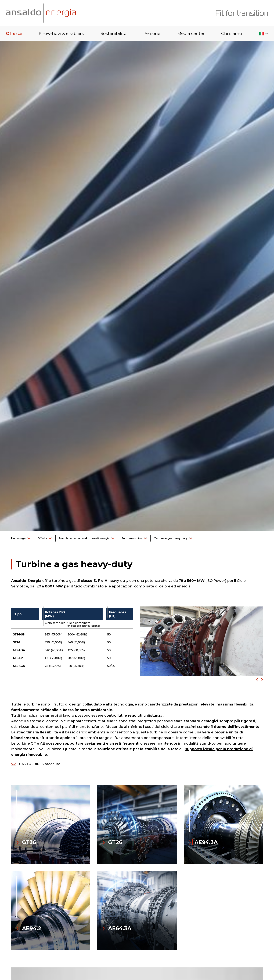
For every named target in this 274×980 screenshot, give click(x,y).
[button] (256, 680)
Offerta (14, 33)
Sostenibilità (113, 33)
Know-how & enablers (61, 33)
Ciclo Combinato (89, 586)
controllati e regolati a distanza (133, 715)
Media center (191, 33)
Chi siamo (232, 33)
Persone (152, 33)
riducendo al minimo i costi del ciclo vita (141, 727)
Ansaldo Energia (26, 581)
